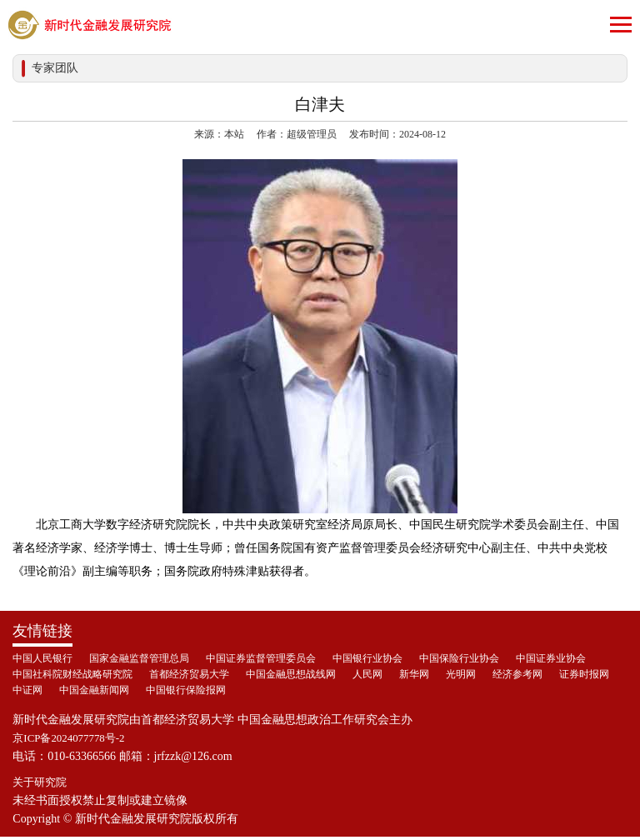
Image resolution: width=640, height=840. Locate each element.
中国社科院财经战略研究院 (72, 674)
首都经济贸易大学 (189, 674)
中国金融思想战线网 (291, 674)
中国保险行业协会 (459, 658)
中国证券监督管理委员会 (261, 658)
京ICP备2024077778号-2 (73, 739)
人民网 (367, 674)
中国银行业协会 (367, 658)
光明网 (461, 674)
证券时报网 (584, 674)
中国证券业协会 (551, 658)
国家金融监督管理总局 (139, 658)
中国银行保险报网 (186, 690)
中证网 (27, 690)
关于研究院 (42, 785)
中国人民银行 (42, 658)
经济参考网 (517, 674)
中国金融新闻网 (94, 690)
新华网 (414, 674)
